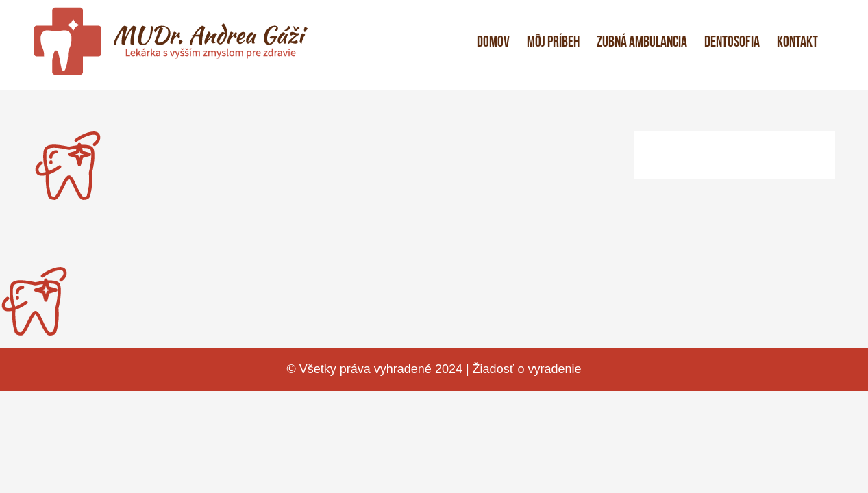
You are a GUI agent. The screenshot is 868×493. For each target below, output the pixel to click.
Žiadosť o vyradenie (527, 369)
